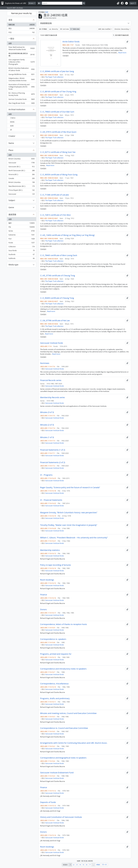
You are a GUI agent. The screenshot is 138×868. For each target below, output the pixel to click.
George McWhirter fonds (22, 75)
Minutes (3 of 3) (47, 412)
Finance (44, 595)
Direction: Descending (122, 29)
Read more (122, 53)
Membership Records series (53, 397)
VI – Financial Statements (51, 500)
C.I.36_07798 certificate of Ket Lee (55, 321)
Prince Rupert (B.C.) (22, 191)
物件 (22, 223)
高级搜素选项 (46, 23)
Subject (12, 200)
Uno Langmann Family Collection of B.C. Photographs (22, 62)
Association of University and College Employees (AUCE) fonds (22, 87)
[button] (118, 3)
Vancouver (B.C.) (22, 167)
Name (11, 143)
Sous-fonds (22, 251)
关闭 (47, 12)
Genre (11, 207)
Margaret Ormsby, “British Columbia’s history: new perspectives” (69, 513)
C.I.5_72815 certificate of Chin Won (55, 215)
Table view (75, 29)
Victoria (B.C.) (22, 175)
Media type (13, 265)
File (22, 227)
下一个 (104, 865)
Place (11, 150)
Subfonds (22, 259)
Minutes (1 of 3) (47, 437)
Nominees (45, 363)
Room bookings (47, 580)
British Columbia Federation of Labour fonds (22, 69)
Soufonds (22, 255)
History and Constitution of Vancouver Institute (61, 817)
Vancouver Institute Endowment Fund (57, 773)
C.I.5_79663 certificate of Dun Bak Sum (57, 112)
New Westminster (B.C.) (22, 187)
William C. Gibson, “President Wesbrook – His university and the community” (74, 538)
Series (22, 231)
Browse (31, 3)
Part (22, 239)
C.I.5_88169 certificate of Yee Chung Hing (58, 92)
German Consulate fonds (22, 100)
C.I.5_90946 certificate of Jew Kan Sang (57, 71)
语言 (10, 20)
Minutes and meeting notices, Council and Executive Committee (68, 713)
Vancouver (22, 163)
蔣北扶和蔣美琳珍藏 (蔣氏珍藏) (22, 55)
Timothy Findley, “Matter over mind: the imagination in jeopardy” (69, 525)
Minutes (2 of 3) (47, 425)
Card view (65, 29)
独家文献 (22, 25)
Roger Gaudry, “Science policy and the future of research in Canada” (70, 487)
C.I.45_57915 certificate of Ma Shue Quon (58, 132)
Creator (12, 136)
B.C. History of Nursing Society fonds (22, 94)
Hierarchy (54, 29)
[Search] (62, 3)
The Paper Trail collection (54, 77)
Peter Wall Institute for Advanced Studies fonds (22, 48)
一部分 (11, 39)
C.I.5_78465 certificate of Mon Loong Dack (59, 255)
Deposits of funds (48, 802)
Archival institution (17, 109)
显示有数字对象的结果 (121, 35)
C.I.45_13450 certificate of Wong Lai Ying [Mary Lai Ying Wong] (67, 235)
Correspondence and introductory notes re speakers (63, 669)
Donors (43, 609)
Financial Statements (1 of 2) (53, 450)
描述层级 (12, 214)
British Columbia (22, 159)
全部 (10, 43)
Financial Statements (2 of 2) (53, 462)
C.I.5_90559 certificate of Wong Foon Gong (59, 175)
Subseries (22, 235)
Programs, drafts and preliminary (55, 698)
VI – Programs (46, 475)
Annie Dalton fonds (71, 42)
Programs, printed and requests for (56, 654)
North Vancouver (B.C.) (22, 171)
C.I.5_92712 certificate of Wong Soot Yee (58, 152)
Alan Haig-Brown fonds (22, 104)
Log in (132, 3)
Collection (22, 247)
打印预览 (43, 29)
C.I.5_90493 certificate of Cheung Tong (57, 298)
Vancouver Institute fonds (52, 343)
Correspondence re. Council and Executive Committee (64, 728)
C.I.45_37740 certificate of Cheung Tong (58, 276)
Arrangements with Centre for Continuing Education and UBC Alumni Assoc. (74, 743)
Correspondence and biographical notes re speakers (63, 758)
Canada (22, 179)
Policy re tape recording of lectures (56, 565)
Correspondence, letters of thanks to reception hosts (64, 624)
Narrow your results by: (22, 13)
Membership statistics (50, 550)
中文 (22, 33)
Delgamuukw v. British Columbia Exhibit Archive (22, 79)
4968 (98, 865)
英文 (22, 29)
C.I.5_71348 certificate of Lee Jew (54, 195)
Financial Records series (51, 380)
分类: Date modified (105, 29)
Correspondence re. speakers (53, 639)
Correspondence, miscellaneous (54, 684)
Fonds (22, 243)
